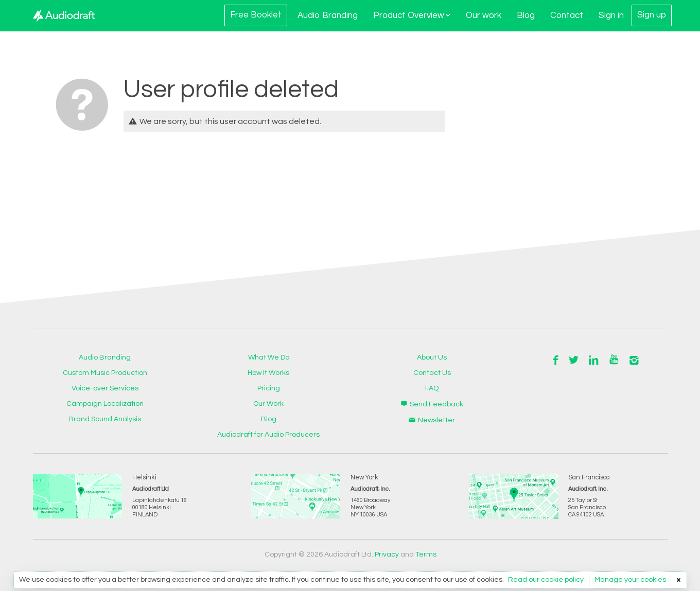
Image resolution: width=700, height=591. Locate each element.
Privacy (387, 554)
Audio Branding (328, 15)
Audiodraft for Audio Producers (268, 435)
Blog (526, 15)
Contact (567, 15)
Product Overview (412, 15)
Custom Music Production (105, 373)
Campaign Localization (105, 404)
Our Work (268, 404)
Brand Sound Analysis (105, 419)
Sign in (611, 15)
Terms (426, 554)
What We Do (269, 357)
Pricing (269, 388)
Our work (484, 15)
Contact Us (432, 373)
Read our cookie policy (546, 580)
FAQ (432, 388)
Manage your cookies (630, 580)
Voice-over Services (105, 388)
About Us (432, 357)
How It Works (268, 373)
